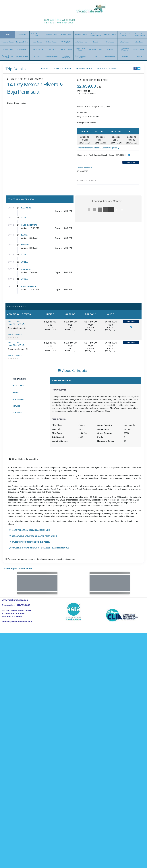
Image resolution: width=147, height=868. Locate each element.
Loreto (25, 245)
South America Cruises (66, 42)
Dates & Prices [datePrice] (63, 69)
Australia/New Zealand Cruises (95, 35)
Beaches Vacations (22, 57)
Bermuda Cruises (110, 35)
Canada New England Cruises (139, 35)
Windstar (110, 49)
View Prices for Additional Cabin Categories (99, 148)
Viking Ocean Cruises (81, 49)
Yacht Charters (110, 57)
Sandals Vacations (51, 57)
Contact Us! (125, 57)
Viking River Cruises (95, 49)
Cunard (95, 42)
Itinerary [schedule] (44, 69)
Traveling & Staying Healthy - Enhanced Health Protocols (39, 548)
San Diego (26, 208)
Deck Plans (18, 386)
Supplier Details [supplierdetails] (107, 69)
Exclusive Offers (51, 35)
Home (8, 35)
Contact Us (131, 162)
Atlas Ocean (139, 42)
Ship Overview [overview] (84, 69)
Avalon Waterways (81, 42)
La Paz (24, 235)
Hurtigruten (110, 42)
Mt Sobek (37, 57)
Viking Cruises (125, 42)
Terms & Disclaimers (85, 168)
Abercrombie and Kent (7, 57)
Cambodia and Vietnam (125, 35)
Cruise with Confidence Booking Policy (29, 542)
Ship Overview (19, 379)
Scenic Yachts (52, 49)
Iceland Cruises (51, 42)
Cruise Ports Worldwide (125, 49)
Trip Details (16, 69)
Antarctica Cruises (81, 35)
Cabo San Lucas (29, 225)
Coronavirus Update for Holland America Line (33, 536)
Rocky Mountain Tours (81, 57)
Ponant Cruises (22, 49)
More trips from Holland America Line (29, 530)
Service (16, 406)
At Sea (24, 218)
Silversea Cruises (66, 49)
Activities (17, 413)
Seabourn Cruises (37, 49)
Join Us (139, 57)
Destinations (22, 35)
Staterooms (18, 399)
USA (95, 57)
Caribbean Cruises (8, 42)
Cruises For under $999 (37, 35)
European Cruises (22, 42)
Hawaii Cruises (37, 42)
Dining (16, 392)
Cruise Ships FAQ (139, 49)
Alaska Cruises (66, 35)
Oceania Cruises (8, 49)
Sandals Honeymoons (66, 57)
